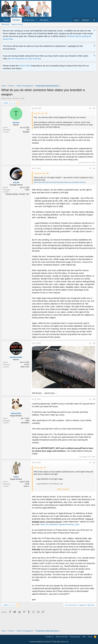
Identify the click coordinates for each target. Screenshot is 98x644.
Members (44, 20)
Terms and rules (62, 637)
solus (16, 477)
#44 (94, 399)
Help (84, 637)
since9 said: (38, 468)
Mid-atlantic (25, 423)
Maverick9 (16, 413)
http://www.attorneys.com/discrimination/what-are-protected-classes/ (60, 182)
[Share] (90, 108)
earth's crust (25, 367)
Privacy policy (75, 637)
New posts (5, 24)
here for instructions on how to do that (24, 59)
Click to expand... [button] (64, 489)
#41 (94, 108)
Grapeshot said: (40, 173)
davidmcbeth (16, 357)
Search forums (17, 24)
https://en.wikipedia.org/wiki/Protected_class (60, 524)
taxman (16, 122)
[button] (36, 20)
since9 (16, 182)
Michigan (26, 132)
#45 (94, 463)
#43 (94, 343)
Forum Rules (25, 66)
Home (6, 20)
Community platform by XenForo (49, 642)
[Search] (94, 20)
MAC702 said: (39, 113)
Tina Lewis (7, 98)
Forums (16, 20)
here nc (27, 486)
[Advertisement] (50, 79)
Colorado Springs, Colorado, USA (17, 194)
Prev (6, 103)
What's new (29, 20)
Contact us (49, 637)
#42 (94, 168)
